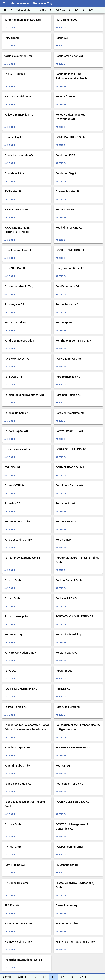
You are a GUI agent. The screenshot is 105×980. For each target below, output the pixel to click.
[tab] (5, 10)
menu (4, 3)
